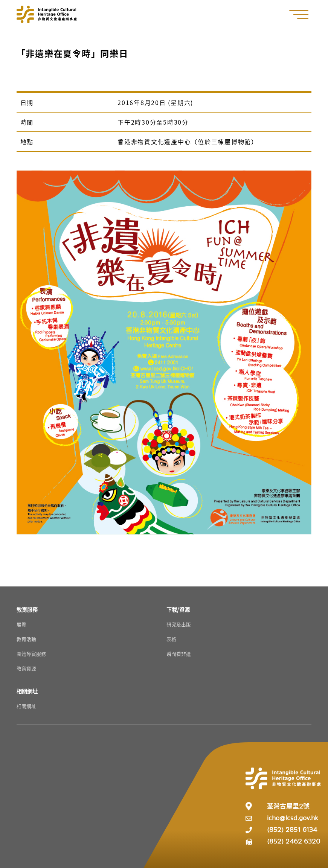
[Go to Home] (47, 14)
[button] (303, 14)
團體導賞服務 (31, 654)
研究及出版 (179, 624)
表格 (171, 639)
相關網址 (26, 706)
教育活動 (26, 639)
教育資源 (26, 668)
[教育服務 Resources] (27, 609)
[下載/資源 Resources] (178, 609)
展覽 (21, 624)
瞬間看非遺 (179, 654)
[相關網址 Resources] (27, 691)
